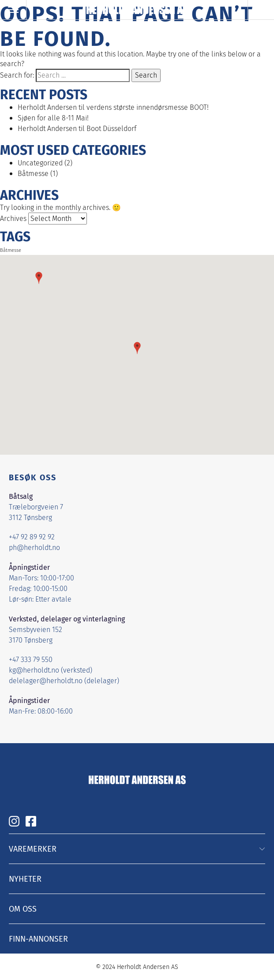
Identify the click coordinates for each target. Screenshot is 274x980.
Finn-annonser (38, 939)
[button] (137, 348)
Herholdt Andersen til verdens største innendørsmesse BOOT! (113, 107)
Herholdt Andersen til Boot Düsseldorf (77, 129)
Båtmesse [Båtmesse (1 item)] (11, 250)
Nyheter (25, 879)
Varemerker (33, 849)
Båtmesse (33, 174)
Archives (13, 219)
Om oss (23, 909)
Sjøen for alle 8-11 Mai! (53, 118)
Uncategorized (40, 163)
